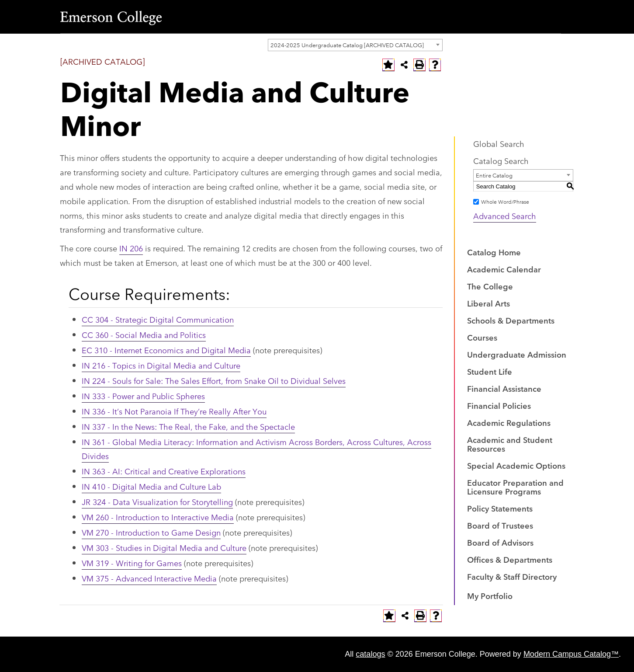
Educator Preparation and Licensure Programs (515, 487)
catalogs (370, 654)
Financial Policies (499, 405)
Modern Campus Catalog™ (571, 654)
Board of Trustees (500, 525)
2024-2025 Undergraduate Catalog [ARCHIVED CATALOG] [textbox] (347, 45)
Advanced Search (505, 216)
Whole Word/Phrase (505, 201)
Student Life (490, 371)
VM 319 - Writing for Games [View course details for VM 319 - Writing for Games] (132, 563)
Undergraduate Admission (517, 354)
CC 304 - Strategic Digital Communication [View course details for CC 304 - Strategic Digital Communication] (158, 319)
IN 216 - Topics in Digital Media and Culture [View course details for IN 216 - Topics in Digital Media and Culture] (161, 365)
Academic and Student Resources (510, 444)
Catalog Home (494, 252)
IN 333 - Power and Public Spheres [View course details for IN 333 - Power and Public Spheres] (143, 396)
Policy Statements (500, 508)
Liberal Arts (488, 303)
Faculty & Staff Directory (512, 576)
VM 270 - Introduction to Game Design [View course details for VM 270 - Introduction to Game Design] (151, 532)
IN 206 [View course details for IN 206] (131, 248)
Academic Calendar (504, 269)
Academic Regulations (509, 422)
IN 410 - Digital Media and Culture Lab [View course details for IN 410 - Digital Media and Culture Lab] (151, 486)
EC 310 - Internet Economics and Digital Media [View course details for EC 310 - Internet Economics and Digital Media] (166, 350)
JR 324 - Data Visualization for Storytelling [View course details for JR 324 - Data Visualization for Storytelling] (157, 501)
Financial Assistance (504, 388)
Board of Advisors (500, 542)
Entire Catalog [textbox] (494, 175)
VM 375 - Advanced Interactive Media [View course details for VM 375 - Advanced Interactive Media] (149, 578)
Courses (482, 337)
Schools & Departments (511, 320)
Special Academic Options (516, 465)
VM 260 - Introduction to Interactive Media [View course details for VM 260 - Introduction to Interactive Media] (158, 517)
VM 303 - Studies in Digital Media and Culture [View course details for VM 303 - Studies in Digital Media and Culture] (164, 547)
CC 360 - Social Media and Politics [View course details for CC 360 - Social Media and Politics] (144, 334)
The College (490, 286)
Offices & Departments (510, 559)
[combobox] (355, 45)
